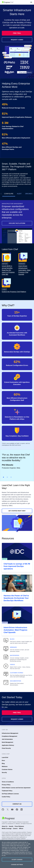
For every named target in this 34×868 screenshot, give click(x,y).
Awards (11, 826)
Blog (3, 763)
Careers (15, 828)
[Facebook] (17, 810)
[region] (17, 854)
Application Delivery (8, 745)
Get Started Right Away (17, 511)
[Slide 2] (7, 477)
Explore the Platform (17, 223)
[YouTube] (12, 810)
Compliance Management (9, 736)
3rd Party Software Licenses (10, 794)
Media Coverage (7, 828)
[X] (8, 810)
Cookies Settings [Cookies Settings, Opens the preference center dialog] (17, 865)
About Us (5, 826)
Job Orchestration (7, 739)
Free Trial (17, 33)
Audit (19, 194)
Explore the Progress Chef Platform (14, 292)
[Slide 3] (11, 477)
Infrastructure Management (10, 733)
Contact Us (17, 804)
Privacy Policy (6, 785)
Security (4, 772)
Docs (3, 760)
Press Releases (19, 826)
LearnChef (5, 757)
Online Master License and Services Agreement (16, 788)
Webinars (5, 766)
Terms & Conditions (8, 782)
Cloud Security (6, 748)
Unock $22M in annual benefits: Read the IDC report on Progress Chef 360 (8, 270)
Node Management (7, 742)
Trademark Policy (7, 791)
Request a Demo (17, 40)
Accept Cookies (17, 860)
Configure (9, 194)
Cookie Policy (6, 797)
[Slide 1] (3, 477)
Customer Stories (7, 769)
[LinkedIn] (22, 810)
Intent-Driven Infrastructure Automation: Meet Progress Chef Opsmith (24, 270)
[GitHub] (3, 810)
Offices (21, 828)
